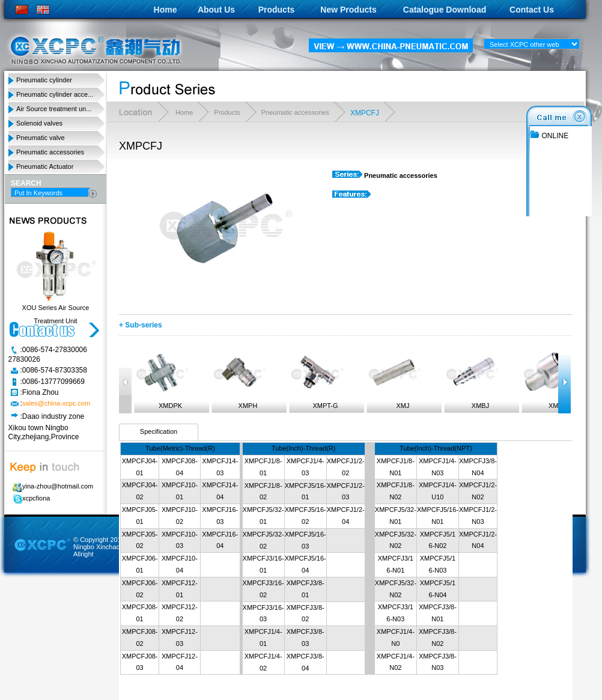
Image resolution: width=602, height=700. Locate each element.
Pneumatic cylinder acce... (55, 94)
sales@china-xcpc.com (56, 404)
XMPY (549, 379)
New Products (348, 10)
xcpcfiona (29, 498)
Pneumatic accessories (50, 152)
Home (166, 10)
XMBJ (472, 379)
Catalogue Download (445, 10)
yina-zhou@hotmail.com (51, 486)
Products (277, 10)
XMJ (394, 379)
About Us (216, 10)
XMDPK (162, 379)
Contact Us (532, 10)
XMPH (239, 379)
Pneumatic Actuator (45, 166)
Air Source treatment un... (54, 109)
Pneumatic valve (41, 138)
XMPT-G (317, 379)
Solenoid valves (39, 123)
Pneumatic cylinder (44, 80)
